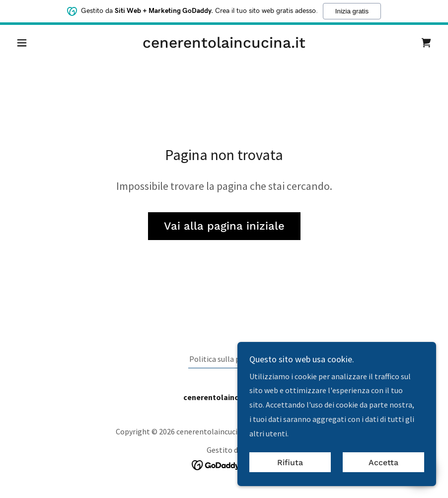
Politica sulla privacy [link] (224, 359)
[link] (224, 45)
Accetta (383, 462)
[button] (44, 43)
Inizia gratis (352, 11)
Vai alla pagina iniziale (224, 226)
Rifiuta (290, 462)
